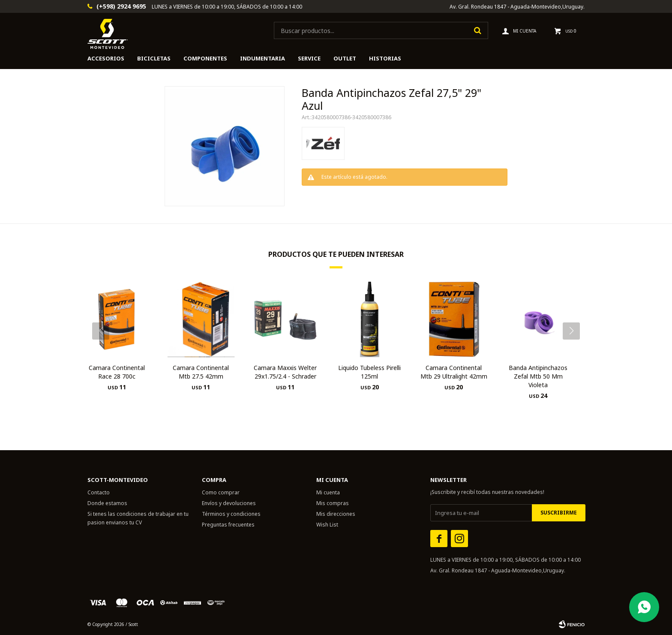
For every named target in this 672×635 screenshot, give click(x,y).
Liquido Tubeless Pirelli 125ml (369, 372)
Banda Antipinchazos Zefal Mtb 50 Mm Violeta (538, 376)
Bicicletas (154, 58)
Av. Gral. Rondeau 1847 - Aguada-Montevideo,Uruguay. (517, 7)
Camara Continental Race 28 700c (117, 372)
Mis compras (333, 503)
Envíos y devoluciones (229, 503)
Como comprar (221, 492)
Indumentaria (262, 58)
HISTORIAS (385, 58)
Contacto (99, 492)
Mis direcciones (336, 514)
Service (309, 58)
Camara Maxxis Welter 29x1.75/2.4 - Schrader (285, 372)
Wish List (327, 525)
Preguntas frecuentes (228, 525)
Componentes (205, 58)
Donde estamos (107, 503)
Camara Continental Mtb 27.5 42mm (201, 372)
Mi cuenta (328, 492)
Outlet (345, 58)
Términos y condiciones (231, 514)
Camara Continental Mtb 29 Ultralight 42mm (454, 372)
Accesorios (106, 58)
